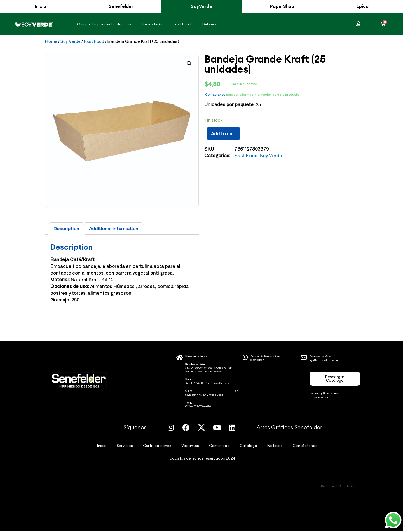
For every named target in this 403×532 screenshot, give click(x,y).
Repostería (152, 24)
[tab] (66, 229)
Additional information (114, 229)
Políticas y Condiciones (324, 393)
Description (66, 229)
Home (51, 41)
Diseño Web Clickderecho (340, 486)
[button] (40, 6)
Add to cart (223, 133)
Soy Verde (71, 41)
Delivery (209, 24)
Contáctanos (215, 94)
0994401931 (257, 360)
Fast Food (182, 24)
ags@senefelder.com (324, 360)
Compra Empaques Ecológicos (104, 24)
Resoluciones (319, 397)
